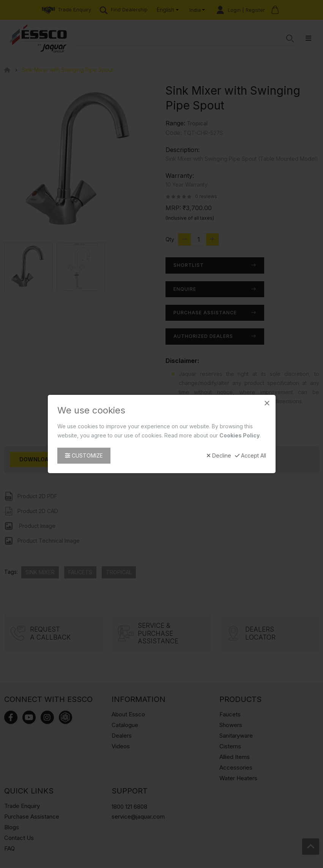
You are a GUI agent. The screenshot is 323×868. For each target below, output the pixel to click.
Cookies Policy (239, 435)
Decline (219, 456)
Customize (84, 455)
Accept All (251, 456)
